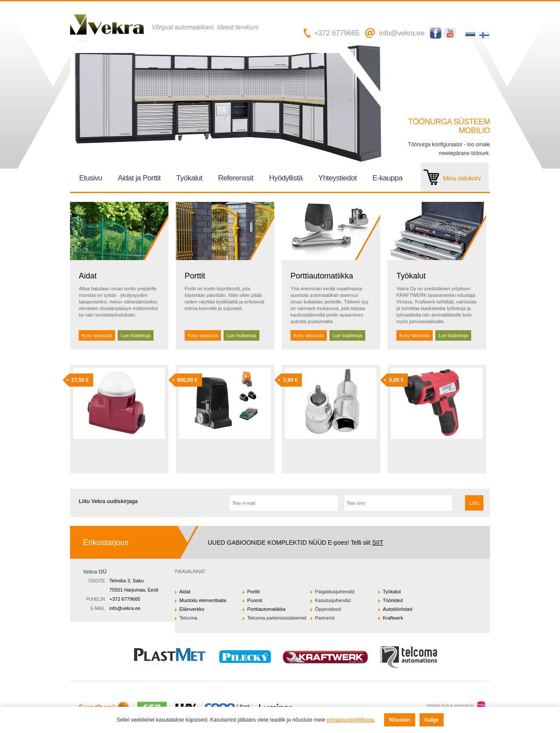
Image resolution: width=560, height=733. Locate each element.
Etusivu (91, 178)
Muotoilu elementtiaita (203, 600)
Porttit (195, 276)
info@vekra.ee (401, 33)
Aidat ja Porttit (139, 178)
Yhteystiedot (338, 178)
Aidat (88, 276)
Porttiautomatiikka (322, 276)
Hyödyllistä (286, 178)
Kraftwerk (393, 618)
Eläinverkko (192, 609)
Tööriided (393, 600)
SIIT (378, 543)
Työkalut (189, 178)
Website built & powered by (450, 705)
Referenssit (235, 178)
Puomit (255, 600)
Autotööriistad (397, 609)
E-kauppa (387, 178)
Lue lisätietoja (135, 335)
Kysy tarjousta (97, 335)
